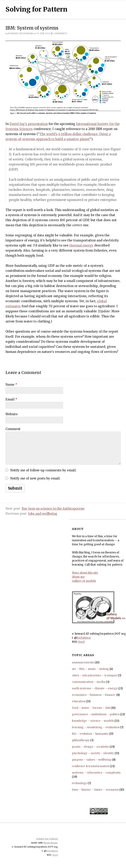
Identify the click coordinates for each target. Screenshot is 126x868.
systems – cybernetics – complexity (96, 773)
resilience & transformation (91, 766)
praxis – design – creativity (90, 747)
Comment (13, 429)
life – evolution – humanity (90, 734)
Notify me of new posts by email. (35, 478)
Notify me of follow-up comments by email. (43, 470)
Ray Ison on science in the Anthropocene (53, 509)
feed (81, 642)
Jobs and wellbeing (43, 514)
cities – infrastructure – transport (95, 675)
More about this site (85, 573)
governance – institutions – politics (96, 714)
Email (11, 399)
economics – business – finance (94, 695)
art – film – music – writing (90, 669)
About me (78, 577)
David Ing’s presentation (29, 124)
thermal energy (81, 245)
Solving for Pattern (36, 9)
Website (12, 414)
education (79, 701)
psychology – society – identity (93, 753)
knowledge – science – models (93, 721)
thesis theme (51, 843)
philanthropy (81, 740)
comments (59, 34)
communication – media (89, 682)
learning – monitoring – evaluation (96, 727)
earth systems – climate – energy (95, 688)
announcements (83, 662)
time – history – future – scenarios (95, 790)
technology (79, 783)
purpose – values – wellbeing (92, 760)
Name (11, 385)
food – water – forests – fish (91, 708)
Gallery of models (84, 581)
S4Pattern (84, 638)
